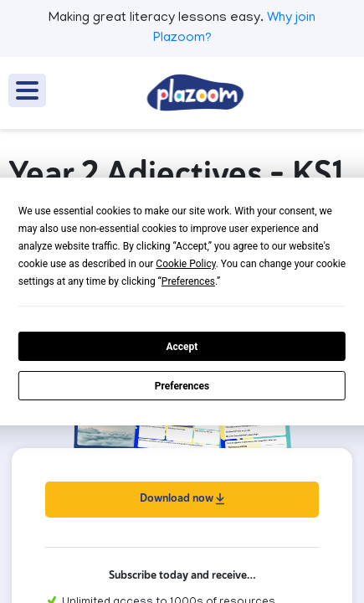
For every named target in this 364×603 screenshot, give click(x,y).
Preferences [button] (188, 281)
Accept (182, 347)
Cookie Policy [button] (185, 264)
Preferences (182, 386)
